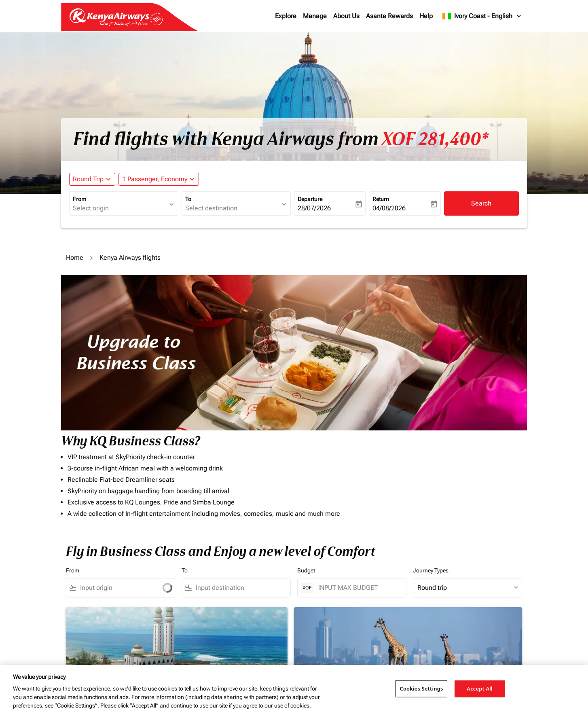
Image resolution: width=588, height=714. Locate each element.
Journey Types (431, 570)
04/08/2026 (389, 208)
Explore (286, 16)
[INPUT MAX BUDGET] (358, 588)
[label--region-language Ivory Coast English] (482, 16)
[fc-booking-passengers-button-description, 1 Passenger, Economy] (155, 179)
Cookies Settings (421, 689)
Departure (310, 199)
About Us (346, 16)
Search (481, 203)
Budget (306, 570)
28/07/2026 (314, 208)
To (188, 199)
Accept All (480, 689)
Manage (315, 16)
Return (381, 199)
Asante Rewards (389, 16)
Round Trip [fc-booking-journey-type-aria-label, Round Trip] (88, 179)
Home (75, 257)
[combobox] (120, 208)
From (79, 199)
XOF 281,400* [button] (435, 139)
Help (426, 16)
